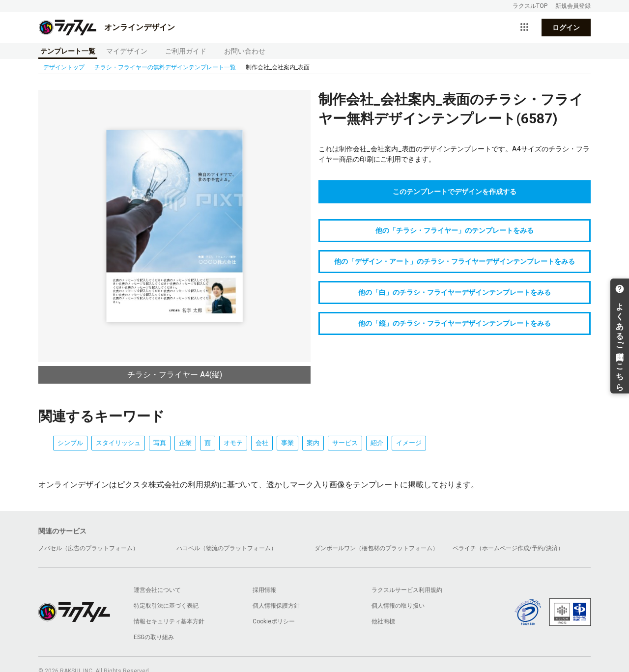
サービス (345, 443)
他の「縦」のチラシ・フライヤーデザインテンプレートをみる (455, 323)
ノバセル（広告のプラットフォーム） (88, 548)
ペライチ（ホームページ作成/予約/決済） (508, 548)
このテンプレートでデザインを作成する (455, 192)
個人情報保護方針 (276, 606)
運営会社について (157, 590)
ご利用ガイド (186, 51)
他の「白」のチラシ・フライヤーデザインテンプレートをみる (455, 292)
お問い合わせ (245, 51)
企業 (185, 443)
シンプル (70, 443)
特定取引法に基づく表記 (166, 606)
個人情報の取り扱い (398, 606)
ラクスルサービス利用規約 (407, 590)
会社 (262, 443)
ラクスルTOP (530, 6)
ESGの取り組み (154, 637)
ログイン (566, 28)
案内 (313, 443)
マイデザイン (127, 51)
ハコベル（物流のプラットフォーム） (227, 548)
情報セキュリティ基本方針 (169, 621)
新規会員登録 (573, 6)
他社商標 (383, 621)
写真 (160, 443)
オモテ (233, 443)
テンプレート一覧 (68, 51)
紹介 (377, 443)
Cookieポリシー (274, 621)
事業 (287, 443)
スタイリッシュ (118, 443)
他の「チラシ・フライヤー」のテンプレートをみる (455, 230)
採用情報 (264, 590)
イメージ (409, 443)
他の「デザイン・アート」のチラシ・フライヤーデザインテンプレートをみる (455, 261)
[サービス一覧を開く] (524, 28)
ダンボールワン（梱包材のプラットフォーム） (376, 548)
